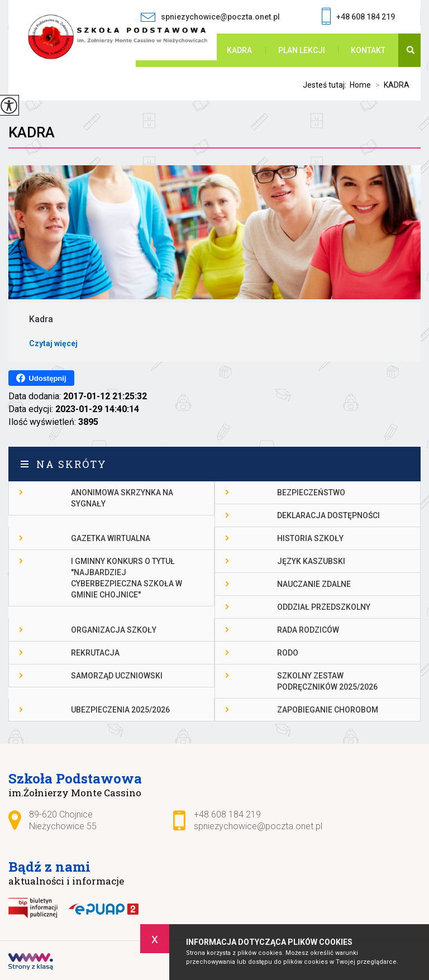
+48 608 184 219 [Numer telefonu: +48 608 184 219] (227, 814)
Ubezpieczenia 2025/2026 (120, 710)
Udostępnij (41, 378)
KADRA (239, 50)
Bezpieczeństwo (311, 493)
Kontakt (368, 50)
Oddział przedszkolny (324, 607)
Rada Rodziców (308, 630)
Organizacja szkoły (114, 630)
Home (360, 85)
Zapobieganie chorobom (328, 710)
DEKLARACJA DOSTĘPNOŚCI (328, 515)
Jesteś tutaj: (326, 85)
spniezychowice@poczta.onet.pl (210, 17)
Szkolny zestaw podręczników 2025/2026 (327, 681)
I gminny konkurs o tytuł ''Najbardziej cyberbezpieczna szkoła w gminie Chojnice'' (127, 578)
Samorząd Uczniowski (117, 676)
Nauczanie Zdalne (314, 584)
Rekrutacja (95, 653)
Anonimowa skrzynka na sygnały (122, 498)
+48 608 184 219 (358, 18)
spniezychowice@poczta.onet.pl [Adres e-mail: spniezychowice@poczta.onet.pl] (258, 826)
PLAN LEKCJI (302, 50)
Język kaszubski (311, 561)
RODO (288, 653)
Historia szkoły (310, 538)
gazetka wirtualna (111, 538)
